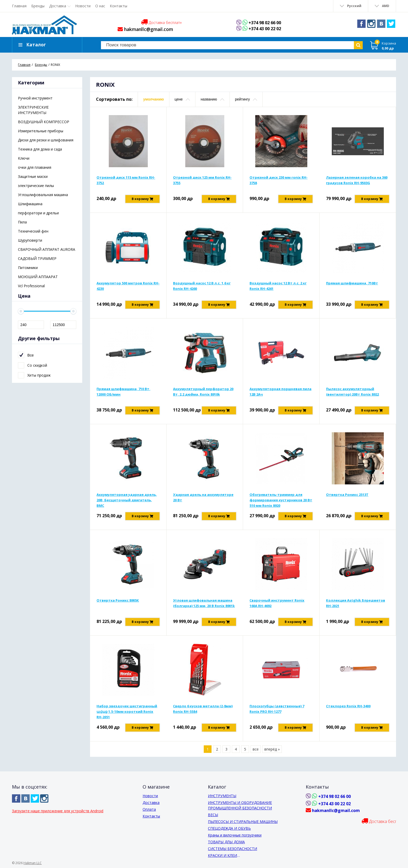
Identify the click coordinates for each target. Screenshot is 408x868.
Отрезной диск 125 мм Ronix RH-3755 (202, 184)
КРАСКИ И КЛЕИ (222, 855)
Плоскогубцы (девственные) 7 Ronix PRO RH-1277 (277, 713)
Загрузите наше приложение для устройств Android (58, 811)
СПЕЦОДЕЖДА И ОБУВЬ (229, 828)
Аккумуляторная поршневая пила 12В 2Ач (280, 396)
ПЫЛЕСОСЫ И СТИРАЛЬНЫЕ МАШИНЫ (243, 822)
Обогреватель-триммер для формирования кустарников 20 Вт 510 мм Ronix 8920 (281, 504)
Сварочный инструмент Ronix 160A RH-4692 (277, 607)
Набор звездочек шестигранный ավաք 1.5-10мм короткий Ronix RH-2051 (127, 716)
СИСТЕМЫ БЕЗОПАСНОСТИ (232, 849)
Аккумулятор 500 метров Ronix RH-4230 (128, 290)
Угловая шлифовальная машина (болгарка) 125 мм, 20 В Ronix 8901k (204, 607)
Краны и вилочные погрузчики (235, 835)
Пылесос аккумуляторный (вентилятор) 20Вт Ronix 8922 (352, 396)
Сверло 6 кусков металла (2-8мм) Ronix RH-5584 (203, 713)
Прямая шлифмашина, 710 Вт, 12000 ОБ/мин (123, 396)
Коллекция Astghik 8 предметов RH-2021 (356, 607)
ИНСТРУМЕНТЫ (222, 796)
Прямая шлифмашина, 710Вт (352, 287)
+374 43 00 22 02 (265, 29)
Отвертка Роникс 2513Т (347, 499)
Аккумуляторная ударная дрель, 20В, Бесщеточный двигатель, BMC (127, 504)
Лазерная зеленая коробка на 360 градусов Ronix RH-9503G (357, 184)
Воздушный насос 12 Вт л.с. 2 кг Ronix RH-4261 (278, 290)
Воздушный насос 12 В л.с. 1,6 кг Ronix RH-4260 (202, 290)
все (256, 753)
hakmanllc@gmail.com (144, 29)
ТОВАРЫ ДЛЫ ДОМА (226, 842)
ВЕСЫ (213, 815)
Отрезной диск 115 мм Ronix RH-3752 (126, 184)
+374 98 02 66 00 (265, 23)
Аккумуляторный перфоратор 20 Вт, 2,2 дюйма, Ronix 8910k (203, 396)
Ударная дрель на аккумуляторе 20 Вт (203, 501)
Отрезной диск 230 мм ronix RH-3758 (279, 184)
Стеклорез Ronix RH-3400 (348, 710)
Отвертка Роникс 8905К (118, 604)
